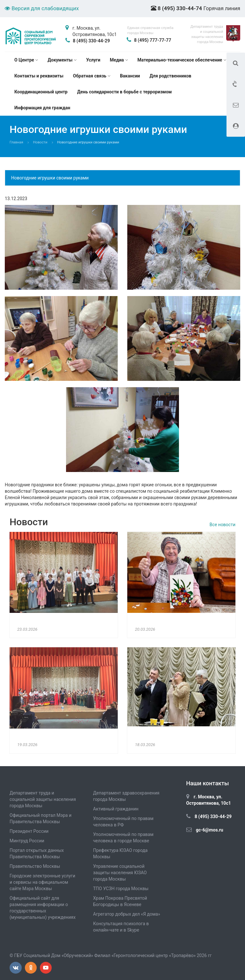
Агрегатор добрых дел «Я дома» (127, 914)
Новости (40, 142)
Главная (16, 142)
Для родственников (171, 76)
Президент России (29, 831)
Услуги (93, 60)
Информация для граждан (42, 108)
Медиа (119, 60)
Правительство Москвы (35, 866)
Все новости (223, 525)
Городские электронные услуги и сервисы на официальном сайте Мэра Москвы (42, 882)
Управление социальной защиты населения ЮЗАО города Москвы (120, 873)
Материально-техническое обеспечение (182, 60)
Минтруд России (27, 841)
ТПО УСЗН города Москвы (121, 889)
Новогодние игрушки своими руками (50, 178)
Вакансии (130, 76)
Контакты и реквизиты (39, 76)
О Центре (26, 60)
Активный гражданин (116, 809)
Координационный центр (41, 92)
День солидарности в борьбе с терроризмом (125, 92)
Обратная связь (92, 76)
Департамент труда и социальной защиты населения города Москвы (43, 799)
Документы (62, 60)
